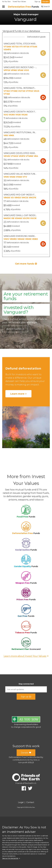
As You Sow (6, 2)
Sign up (37, 2)
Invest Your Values (19, 2)
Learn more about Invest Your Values (26, 656)
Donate (46, 2)
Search (46, 6)
